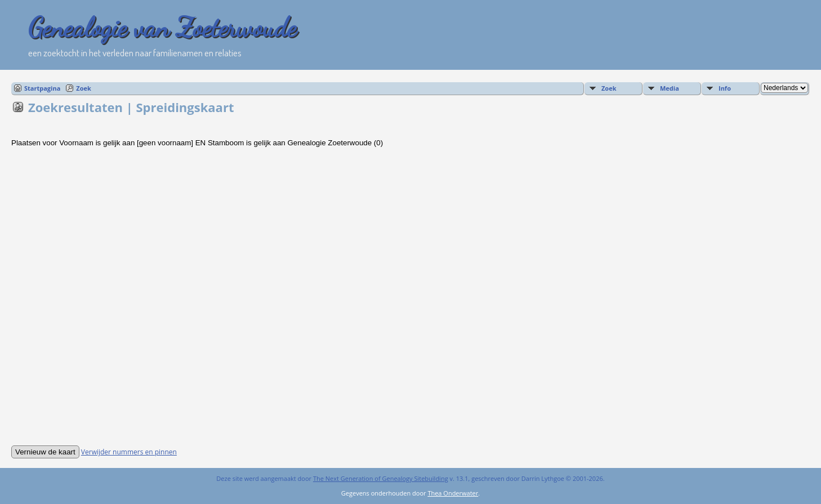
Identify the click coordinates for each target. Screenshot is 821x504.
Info (725, 88)
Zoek (84, 88)
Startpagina (42, 88)
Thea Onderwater (453, 493)
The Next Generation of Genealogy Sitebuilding (381, 478)
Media (670, 88)
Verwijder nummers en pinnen (129, 452)
